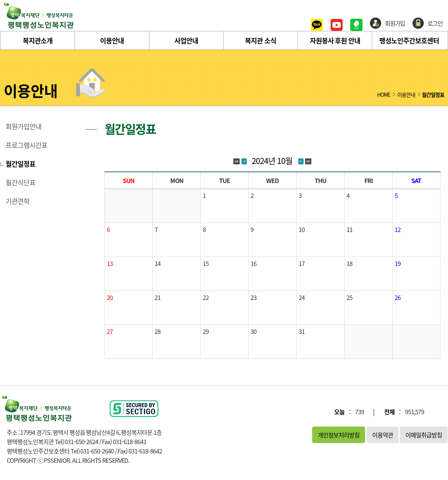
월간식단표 (21, 183)
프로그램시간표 (27, 145)
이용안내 (112, 41)
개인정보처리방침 (339, 435)
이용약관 (383, 435)
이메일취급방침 (424, 435)
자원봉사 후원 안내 (335, 41)
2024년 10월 (272, 160)
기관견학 (18, 201)
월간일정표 (21, 164)
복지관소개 (38, 41)
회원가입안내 (24, 127)
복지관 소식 (261, 41)
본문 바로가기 (0, 0)
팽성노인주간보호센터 (409, 41)
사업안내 (186, 41)
